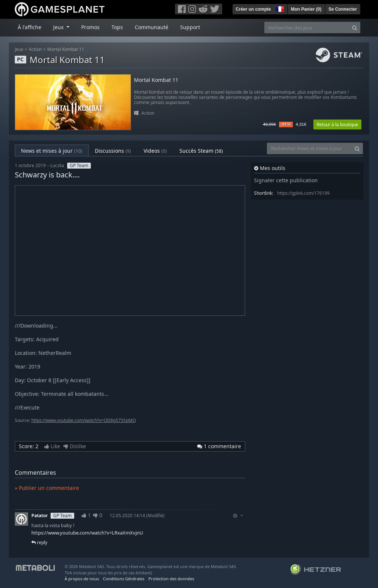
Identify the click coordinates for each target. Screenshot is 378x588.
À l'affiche (30, 27)
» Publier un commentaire (47, 488)
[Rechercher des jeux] (307, 27)
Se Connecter (343, 9)
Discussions (113, 151)
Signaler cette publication (286, 180)
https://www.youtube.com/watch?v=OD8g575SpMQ (84, 420)
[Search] (355, 27)
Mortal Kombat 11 (66, 49)
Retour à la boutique (337, 124)
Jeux (19, 49)
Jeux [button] (59, 27)
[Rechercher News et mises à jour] (309, 148)
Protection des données (171, 579)
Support (190, 27)
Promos (90, 27)
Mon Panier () (306, 9)
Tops (117, 27)
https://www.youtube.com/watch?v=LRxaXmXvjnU (87, 533)
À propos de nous (82, 579)
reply (39, 542)
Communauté (152, 27)
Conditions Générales (124, 579)
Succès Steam (201, 151)
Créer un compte (253, 9)
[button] (279, 8)
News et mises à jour (52, 151)
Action (35, 49)
